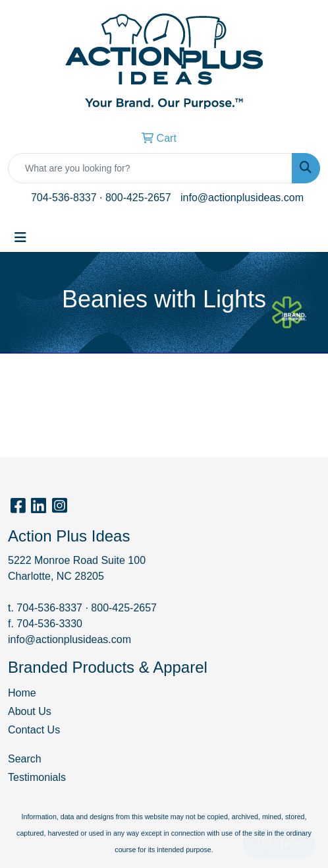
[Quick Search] (150, 168)
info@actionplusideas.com (242, 198)
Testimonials (37, 777)
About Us (30, 711)
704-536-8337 (64, 198)
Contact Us (34, 730)
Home (22, 693)
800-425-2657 (138, 198)
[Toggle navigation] (20, 237)
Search (25, 759)
